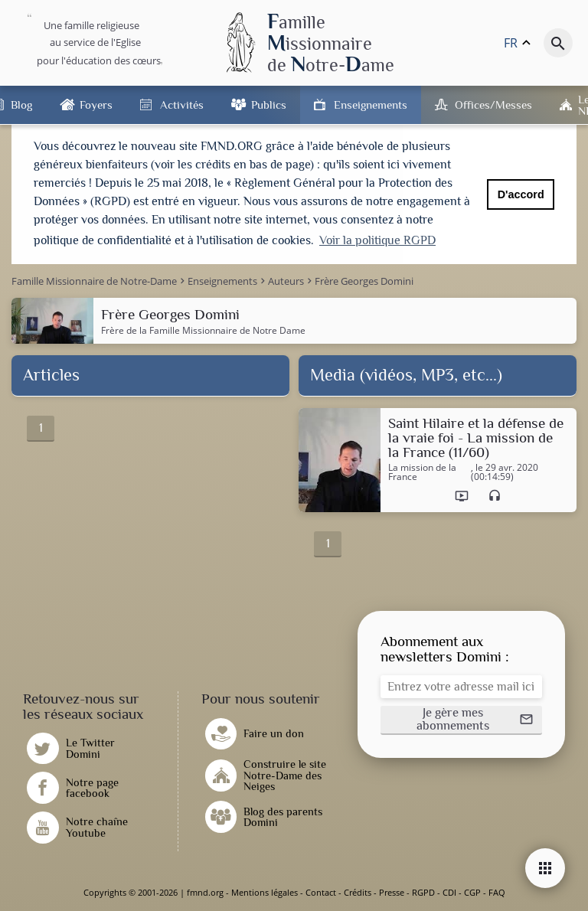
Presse (392, 892)
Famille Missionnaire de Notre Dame (227, 330)
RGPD (423, 892)
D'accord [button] (521, 194)
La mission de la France (422, 472)
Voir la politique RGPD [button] (377, 240)
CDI (449, 892)
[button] (461, 720)
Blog (21, 104)
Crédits (358, 892)
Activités (182, 104)
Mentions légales (265, 892)
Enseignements (371, 104)
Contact (321, 892)
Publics (269, 104)
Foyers (96, 104)
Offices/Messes (493, 104)
